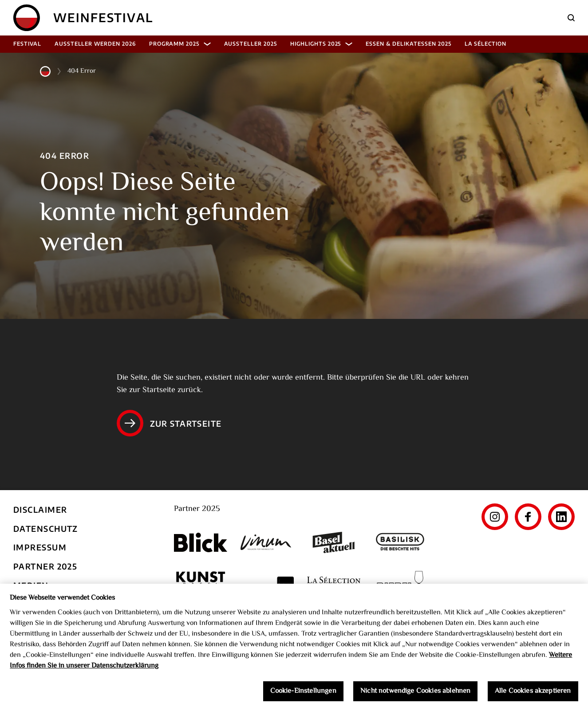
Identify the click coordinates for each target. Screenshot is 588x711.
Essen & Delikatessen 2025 (408, 44)
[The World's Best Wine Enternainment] (267, 585)
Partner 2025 (45, 566)
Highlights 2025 (321, 44)
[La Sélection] (334, 585)
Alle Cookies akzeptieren (533, 693)
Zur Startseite (169, 423)
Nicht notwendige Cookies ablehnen (415, 693)
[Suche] (571, 18)
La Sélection (486, 44)
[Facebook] (528, 517)
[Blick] (201, 542)
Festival (27, 44)
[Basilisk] (400, 543)
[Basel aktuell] (334, 543)
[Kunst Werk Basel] (201, 585)
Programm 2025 (180, 44)
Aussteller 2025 (251, 44)
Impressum (40, 547)
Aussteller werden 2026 (95, 44)
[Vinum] (267, 542)
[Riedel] (400, 585)
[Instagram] (495, 517)
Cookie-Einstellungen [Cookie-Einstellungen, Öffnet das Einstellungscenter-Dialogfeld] (303, 693)
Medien (31, 585)
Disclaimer (40, 509)
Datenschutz (46, 528)
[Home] (27, 18)
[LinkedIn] (561, 517)
